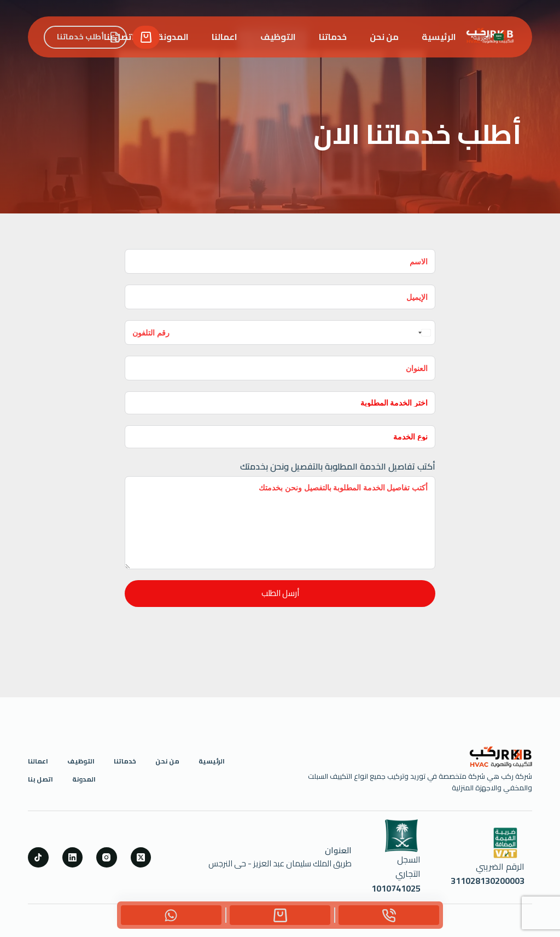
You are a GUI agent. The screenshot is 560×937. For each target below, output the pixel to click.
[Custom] (280, 915)
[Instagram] (107, 858)
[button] (488, 37)
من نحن (384, 37)
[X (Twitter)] (141, 858)
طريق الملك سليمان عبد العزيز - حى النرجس (280, 863)
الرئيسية (439, 37)
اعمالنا (224, 37)
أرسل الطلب (280, 593)
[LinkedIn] (73, 858)
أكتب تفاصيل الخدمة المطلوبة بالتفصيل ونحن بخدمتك (338, 466)
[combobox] (423, 332)
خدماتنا (333, 37)
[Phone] (389, 915)
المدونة (173, 37)
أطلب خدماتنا (89, 37)
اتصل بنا (40, 779)
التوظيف (278, 37)
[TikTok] (38, 858)
